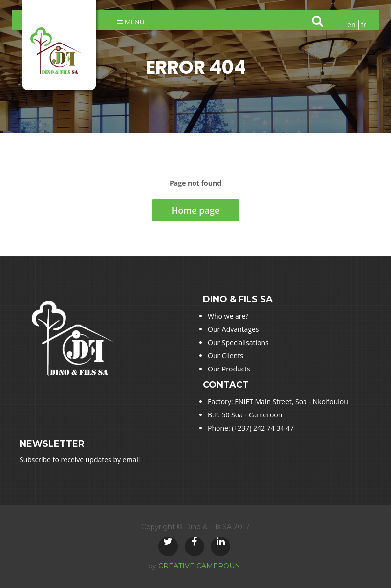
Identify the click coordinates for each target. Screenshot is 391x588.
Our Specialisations (238, 342)
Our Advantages (233, 329)
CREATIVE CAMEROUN (199, 566)
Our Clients (226, 356)
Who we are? (228, 316)
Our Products (229, 369)
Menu (131, 22)
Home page (196, 210)
